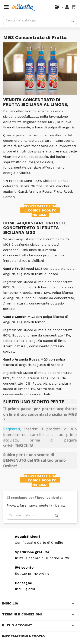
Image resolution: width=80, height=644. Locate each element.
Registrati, (12, 429)
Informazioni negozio (23, 636)
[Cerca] (40, 20)
